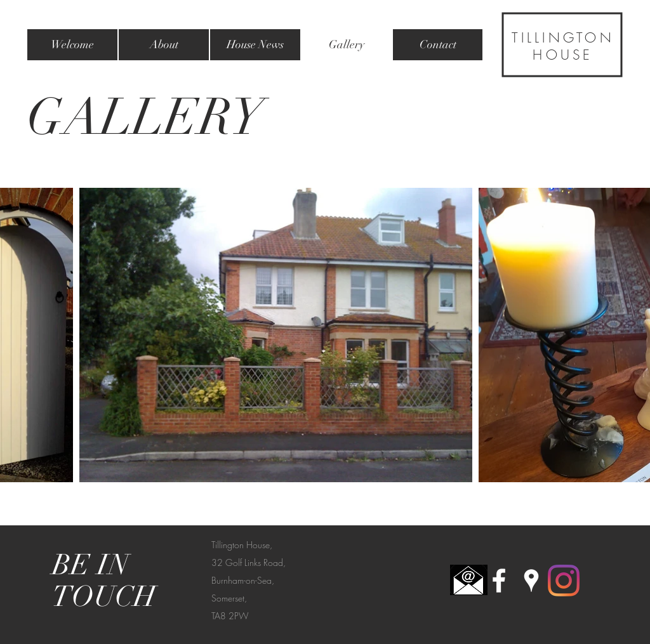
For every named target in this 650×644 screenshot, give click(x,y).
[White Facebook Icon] (499, 581)
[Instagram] (564, 581)
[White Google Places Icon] (531, 581)
